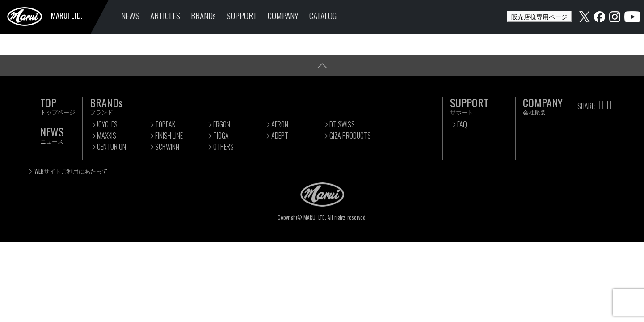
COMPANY (283, 15)
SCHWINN (167, 147)
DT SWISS (342, 124)
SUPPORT (242, 15)
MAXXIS (107, 136)
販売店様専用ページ (539, 16)
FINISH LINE (169, 136)
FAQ (462, 124)
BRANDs (203, 15)
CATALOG (323, 15)
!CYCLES (107, 124)
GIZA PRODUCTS (350, 136)
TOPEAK (165, 124)
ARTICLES (165, 15)
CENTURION (112, 147)
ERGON (222, 124)
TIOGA (221, 136)
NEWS (130, 15)
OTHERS (223, 147)
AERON (280, 124)
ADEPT (280, 136)
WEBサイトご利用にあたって (71, 171)
